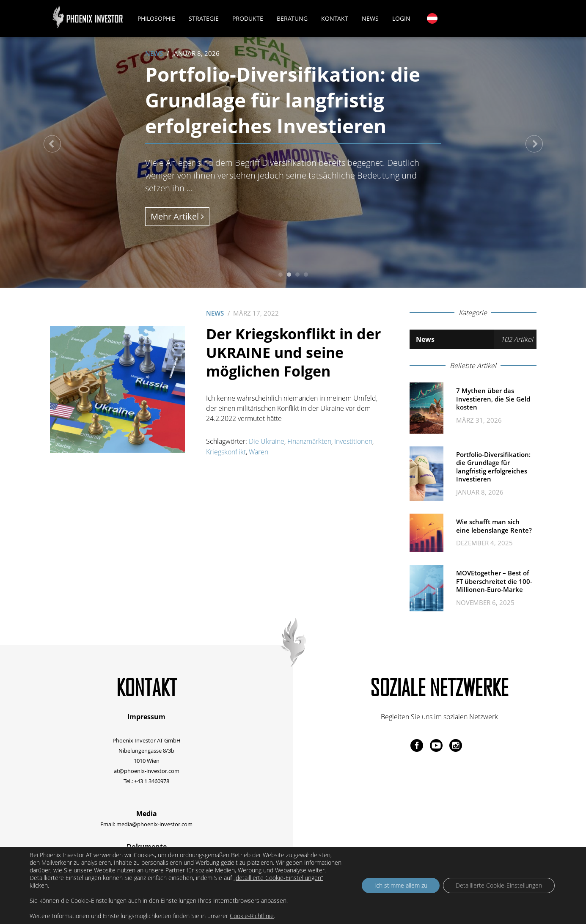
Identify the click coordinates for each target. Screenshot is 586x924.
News (371, 18)
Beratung (293, 18)
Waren (259, 451)
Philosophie (157, 18)
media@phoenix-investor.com (154, 824)
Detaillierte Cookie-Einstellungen (499, 885)
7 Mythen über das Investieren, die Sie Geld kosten (493, 399)
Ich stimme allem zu (400, 885)
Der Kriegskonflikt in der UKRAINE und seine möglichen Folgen (293, 352)
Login (402, 18)
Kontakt (335, 18)
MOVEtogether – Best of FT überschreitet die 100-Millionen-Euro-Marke (494, 581)
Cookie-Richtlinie (252, 916)
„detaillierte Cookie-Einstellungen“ (278, 878)
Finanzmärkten (309, 441)
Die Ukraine (267, 441)
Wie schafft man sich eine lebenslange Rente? (494, 526)
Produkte (248, 18)
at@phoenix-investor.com (147, 770)
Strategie (204, 18)
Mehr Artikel (177, 216)
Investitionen (353, 441)
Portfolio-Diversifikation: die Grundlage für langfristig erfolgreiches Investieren (285, 100)
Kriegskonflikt (226, 451)
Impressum (146, 717)
